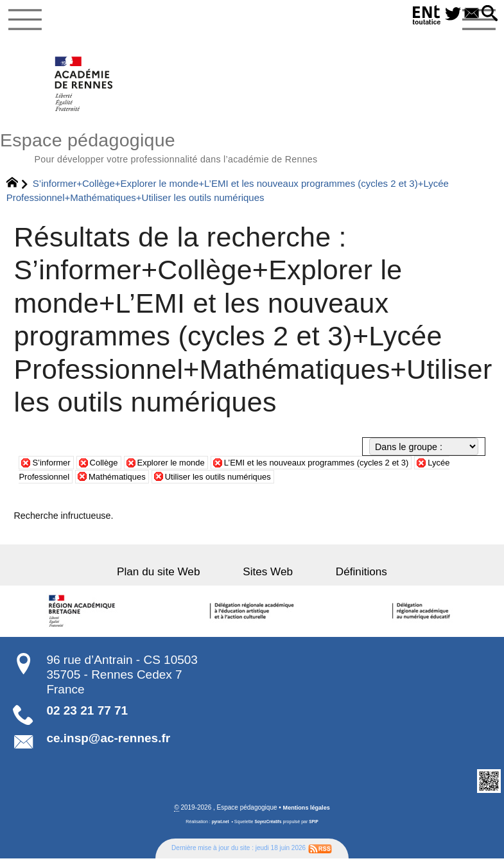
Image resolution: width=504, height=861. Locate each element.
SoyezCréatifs (268, 827)
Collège (109, 468)
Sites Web (268, 577)
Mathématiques (125, 482)
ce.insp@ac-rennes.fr (108, 744)
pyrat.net (219, 827)
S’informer (53, 468)
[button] (488, 14)
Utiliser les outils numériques (234, 482)
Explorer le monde (181, 468)
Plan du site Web (176, 577)
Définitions (343, 577)
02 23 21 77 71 (87, 716)
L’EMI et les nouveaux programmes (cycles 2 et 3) (339, 468)
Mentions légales (307, 813)
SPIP (316, 827)
